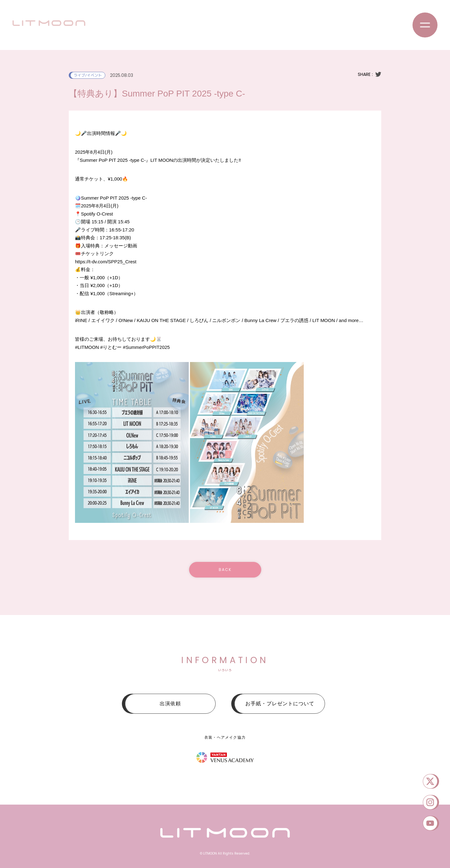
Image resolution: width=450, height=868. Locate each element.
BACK (225, 570)
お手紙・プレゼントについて (280, 704)
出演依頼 (170, 704)
